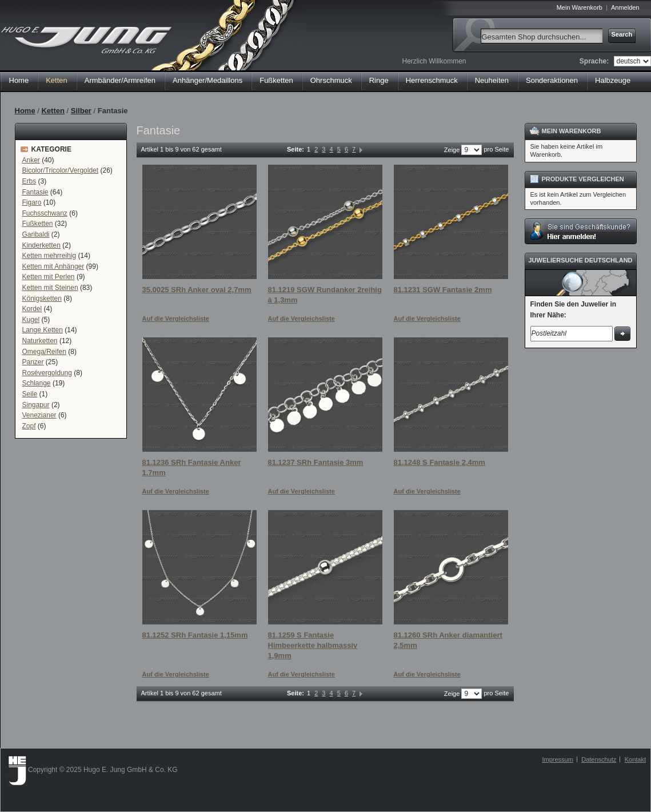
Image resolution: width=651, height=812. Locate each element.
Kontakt (635, 759)
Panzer (33, 362)
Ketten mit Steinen (50, 288)
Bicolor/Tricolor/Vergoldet (61, 170)
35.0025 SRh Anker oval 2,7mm (197, 290)
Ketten (53, 111)
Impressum (557, 759)
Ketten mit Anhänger (53, 266)
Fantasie (35, 192)
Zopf (29, 426)
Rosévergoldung (47, 373)
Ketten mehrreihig (49, 256)
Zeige (452, 150)
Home (19, 80)
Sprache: (594, 61)
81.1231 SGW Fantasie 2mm (443, 290)
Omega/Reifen (44, 352)
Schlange (37, 383)
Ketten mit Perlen (49, 277)
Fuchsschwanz (45, 213)
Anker (31, 160)
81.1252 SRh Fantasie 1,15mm (195, 635)
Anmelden (625, 7)
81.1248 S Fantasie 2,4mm (440, 462)
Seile (30, 394)
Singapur (36, 405)
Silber (81, 111)
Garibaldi (36, 234)
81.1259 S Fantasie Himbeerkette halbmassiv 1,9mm (313, 645)
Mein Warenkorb (580, 7)
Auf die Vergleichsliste (176, 319)
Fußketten (38, 224)
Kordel (32, 309)
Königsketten (42, 298)
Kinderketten (41, 245)
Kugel (31, 320)
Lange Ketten (43, 330)
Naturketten (40, 341)
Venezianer (39, 415)
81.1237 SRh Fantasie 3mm (316, 462)
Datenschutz (599, 759)
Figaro (32, 202)
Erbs (29, 181)
